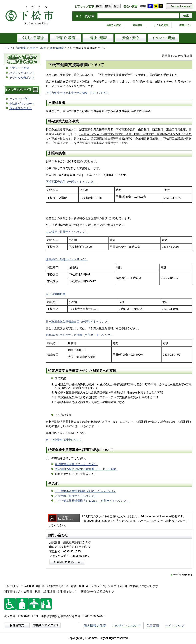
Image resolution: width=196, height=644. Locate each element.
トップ (8, 48)
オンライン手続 (19, 99)
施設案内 (137, 25)
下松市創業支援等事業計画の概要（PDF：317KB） (78, 93)
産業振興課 (57, 48)
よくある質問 (161, 25)
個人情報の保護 (95, 626)
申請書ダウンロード (22, 104)
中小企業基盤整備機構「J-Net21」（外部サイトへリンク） (92, 501)
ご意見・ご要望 (19, 68)
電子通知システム (21, 108)
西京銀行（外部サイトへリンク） (67, 259)
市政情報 (21, 48)
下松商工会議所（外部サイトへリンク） (71, 182)
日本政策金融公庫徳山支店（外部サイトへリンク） (78, 321)
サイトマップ (175, 626)
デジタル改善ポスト (22, 78)
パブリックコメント (22, 73)
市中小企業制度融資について (64, 440)
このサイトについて (126, 626)
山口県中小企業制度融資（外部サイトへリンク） (86, 491)
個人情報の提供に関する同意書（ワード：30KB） (86, 469)
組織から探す (114, 25)
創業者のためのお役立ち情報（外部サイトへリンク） (79, 335)
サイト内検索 (85, 16)
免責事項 (153, 626)
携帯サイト (185, 25)
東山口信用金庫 (56, 294)
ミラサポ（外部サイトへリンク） (76, 496)
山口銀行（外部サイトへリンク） (67, 232)
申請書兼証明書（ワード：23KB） (76, 464)
